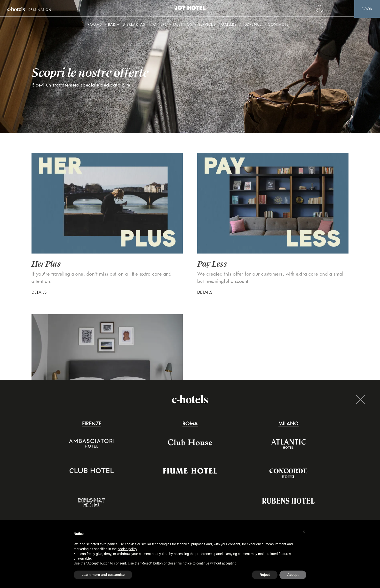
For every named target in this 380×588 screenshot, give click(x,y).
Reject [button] (265, 575)
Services (207, 25)
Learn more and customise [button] (103, 575)
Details (39, 292)
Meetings (183, 25)
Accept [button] (293, 575)
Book (367, 9)
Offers (160, 25)
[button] (304, 532)
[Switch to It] (328, 9)
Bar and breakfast (128, 25)
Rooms (95, 25)
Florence (252, 25)
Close (361, 399)
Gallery (229, 25)
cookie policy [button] (127, 549)
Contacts (278, 25)
